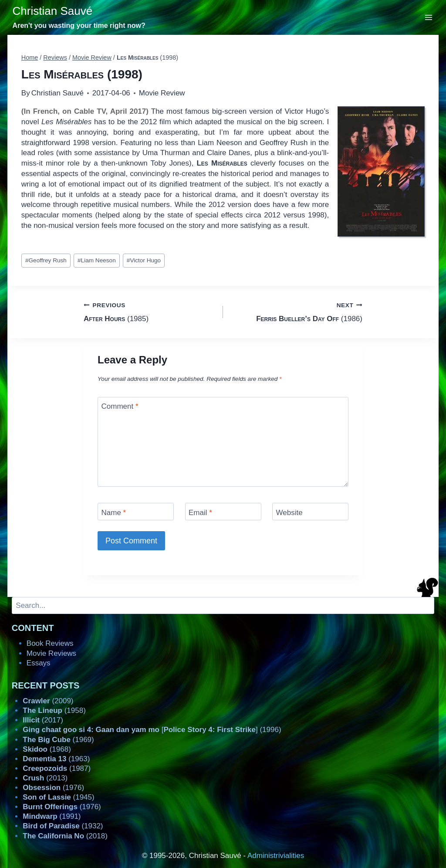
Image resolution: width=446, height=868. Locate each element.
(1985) (150, 311)
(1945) (58, 797)
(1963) (56, 759)
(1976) (53, 788)
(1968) (47, 749)
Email (200, 513)
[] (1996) (152, 730)
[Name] (136, 511)
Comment (120, 406)
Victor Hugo (144, 260)
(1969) (58, 740)
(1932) (63, 826)
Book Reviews (50, 643)
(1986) (296, 311)
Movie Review (162, 93)
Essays (39, 663)
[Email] (223, 511)
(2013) (45, 778)
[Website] (310, 511)
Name (114, 513)
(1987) (57, 768)
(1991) (52, 816)
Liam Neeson (97, 260)
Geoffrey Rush (46, 260)
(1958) (54, 710)
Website (289, 513)
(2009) (48, 701)
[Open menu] (429, 17)
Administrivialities (276, 856)
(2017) (43, 720)
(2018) (65, 836)
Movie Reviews (51, 653)
